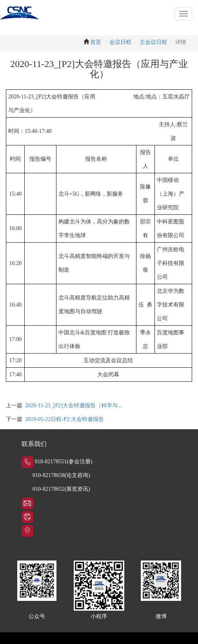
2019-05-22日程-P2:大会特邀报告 (64, 419)
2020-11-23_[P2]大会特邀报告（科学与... (73, 405)
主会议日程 (153, 42)
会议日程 (120, 42)
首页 (96, 42)
